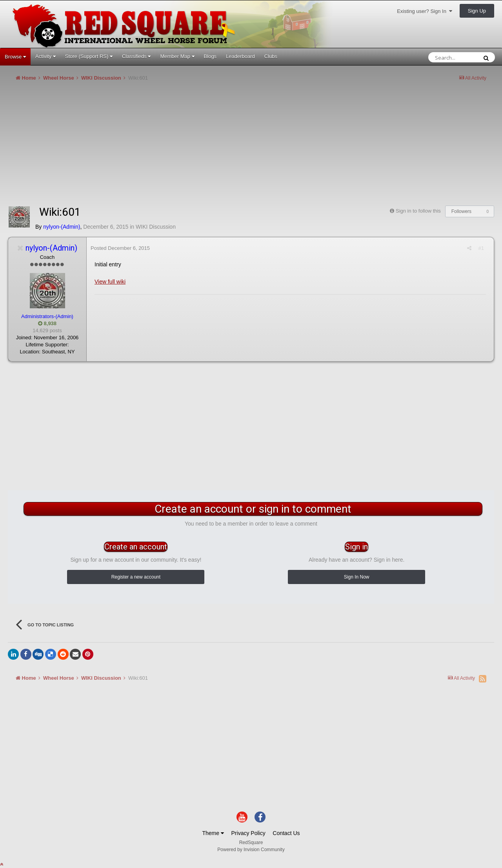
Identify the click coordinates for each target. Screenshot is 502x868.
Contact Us (286, 833)
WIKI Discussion (156, 227)
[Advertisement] (151, 147)
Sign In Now (357, 577)
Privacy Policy (248, 833)
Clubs (271, 56)
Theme (213, 833)
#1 (481, 248)
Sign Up (477, 11)
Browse (15, 57)
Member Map (177, 56)
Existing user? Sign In (425, 11)
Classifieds (136, 56)
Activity (45, 56)
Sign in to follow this (418, 211)
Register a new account (136, 577)
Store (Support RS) (89, 56)
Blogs (210, 56)
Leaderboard (240, 56)
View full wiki (110, 282)
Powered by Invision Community (251, 850)
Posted (120, 248)
